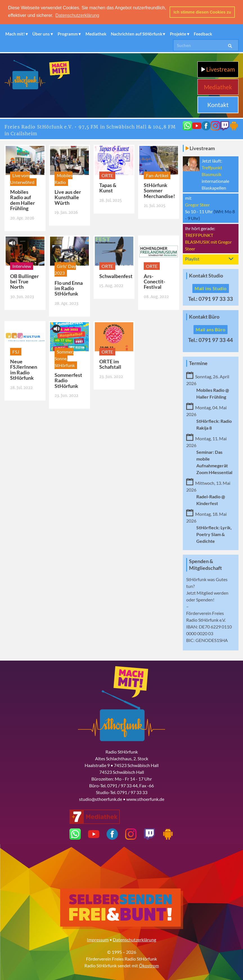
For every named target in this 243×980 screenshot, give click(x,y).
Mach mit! (15, 34)
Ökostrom (149, 965)
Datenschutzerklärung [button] (77, 15)
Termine (198, 363)
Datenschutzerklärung (134, 939)
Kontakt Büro (204, 316)
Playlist (192, 258)
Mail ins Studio (211, 288)
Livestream (218, 69)
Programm (68, 34)
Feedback (203, 34)
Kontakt (218, 104)
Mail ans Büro (211, 329)
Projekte (178, 34)
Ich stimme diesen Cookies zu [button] (202, 12)
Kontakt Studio (206, 275)
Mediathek (96, 34)
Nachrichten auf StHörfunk (137, 34)
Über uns (41, 34)
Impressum (98, 939)
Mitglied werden (212, 593)
